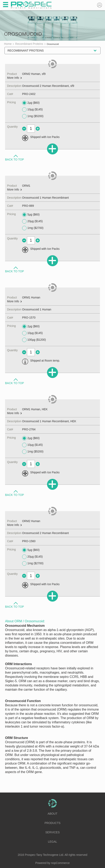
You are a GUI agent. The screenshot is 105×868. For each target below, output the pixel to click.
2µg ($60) (31, 103)
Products (53, 823)
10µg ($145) (32, 110)
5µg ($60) (31, 215)
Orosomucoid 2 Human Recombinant (45, 533)
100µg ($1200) (34, 340)
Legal (52, 842)
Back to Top (14, 159)
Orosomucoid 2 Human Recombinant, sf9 (48, 86)
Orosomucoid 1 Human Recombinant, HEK (49, 421)
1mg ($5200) (33, 116)
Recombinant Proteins (26, 51)
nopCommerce (60, 863)
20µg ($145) (32, 221)
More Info (14, 78)
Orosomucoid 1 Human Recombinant (45, 198)
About (52, 814)
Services (53, 832)
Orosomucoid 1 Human (37, 309)
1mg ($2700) (33, 228)
